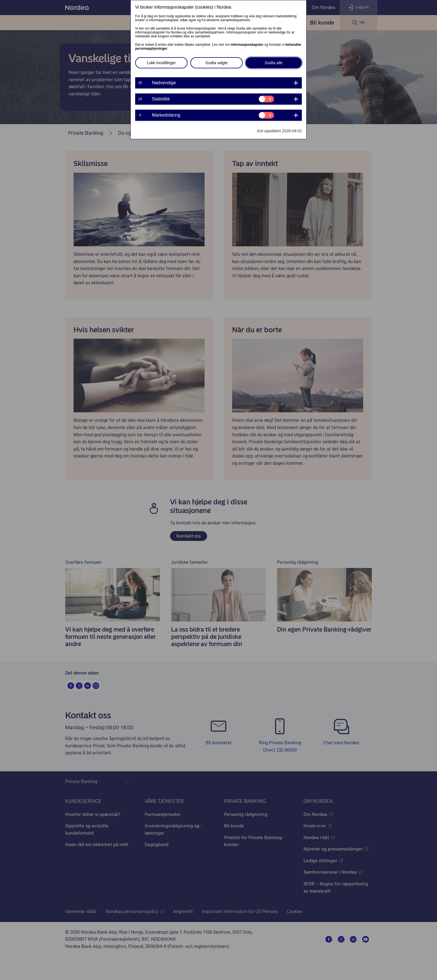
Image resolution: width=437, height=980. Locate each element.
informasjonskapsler (247, 45)
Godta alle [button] (274, 63)
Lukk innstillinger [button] (161, 63)
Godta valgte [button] (216, 63)
